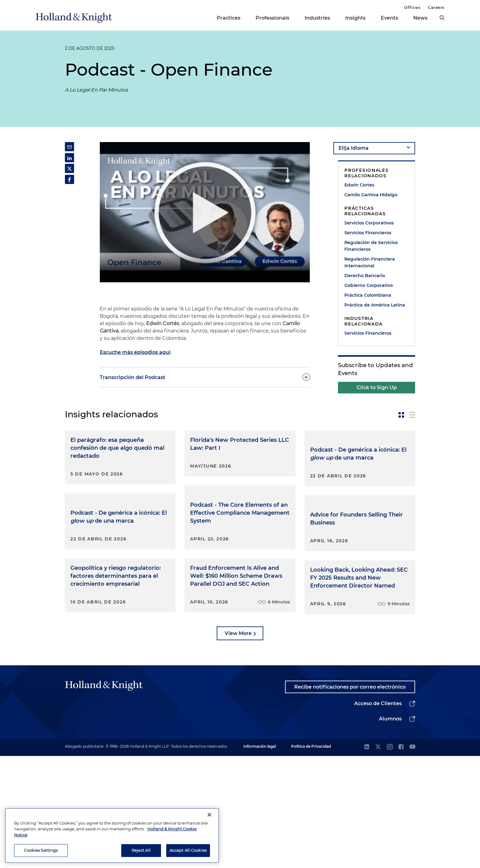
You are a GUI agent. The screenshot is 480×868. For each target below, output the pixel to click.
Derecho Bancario (365, 276)
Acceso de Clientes (378, 815)
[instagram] (390, 859)
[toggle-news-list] (412, 415)
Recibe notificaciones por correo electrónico (350, 799)
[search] (442, 18)
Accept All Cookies (188, 850)
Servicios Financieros (368, 233)
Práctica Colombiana (368, 295)
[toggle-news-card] (401, 415)
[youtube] (412, 859)
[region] (112, 836)
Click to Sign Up (377, 387)
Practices (229, 18)
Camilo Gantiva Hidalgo (371, 195)
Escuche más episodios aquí (135, 352)
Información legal (260, 858)
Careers (436, 7)
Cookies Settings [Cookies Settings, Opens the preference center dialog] (41, 850)
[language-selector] (374, 148)
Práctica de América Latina (375, 305)
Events (389, 18)
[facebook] (401, 859)
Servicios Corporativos (369, 223)
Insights (355, 18)
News (420, 18)
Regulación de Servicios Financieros (371, 246)
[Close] (209, 815)
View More (238, 745)
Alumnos (390, 831)
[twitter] (378, 859)
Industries (317, 18)
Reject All (141, 850)
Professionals (272, 18)
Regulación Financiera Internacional (370, 262)
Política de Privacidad (311, 858)
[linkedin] (367, 859)
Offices (412, 7)
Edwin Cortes (359, 185)
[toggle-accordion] (205, 377)
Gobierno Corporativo (369, 285)
